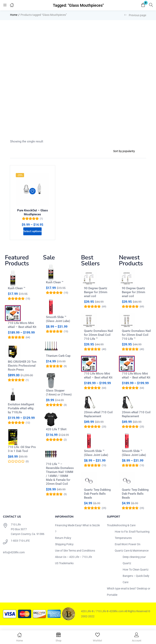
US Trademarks (64, 568)
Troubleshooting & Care (121, 530)
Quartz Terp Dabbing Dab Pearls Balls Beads (97, 499)
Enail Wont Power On (128, 549)
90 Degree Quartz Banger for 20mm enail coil (96, 297)
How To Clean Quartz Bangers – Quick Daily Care (136, 581)
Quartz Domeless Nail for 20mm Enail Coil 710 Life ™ (99, 340)
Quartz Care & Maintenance (132, 555)
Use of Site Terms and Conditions (75, 555)
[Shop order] (128, 151)
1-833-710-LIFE (20, 546)
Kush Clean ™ (17, 293)
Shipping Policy (64, 549)
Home (14, 15)
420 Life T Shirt (56, 434)
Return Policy (63, 543)
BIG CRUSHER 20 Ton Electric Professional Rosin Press (22, 371)
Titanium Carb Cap (58, 361)
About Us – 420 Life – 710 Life (73, 562)
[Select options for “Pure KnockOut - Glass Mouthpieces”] (33, 235)
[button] (143, 5)
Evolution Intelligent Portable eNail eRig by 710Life (21, 413)
